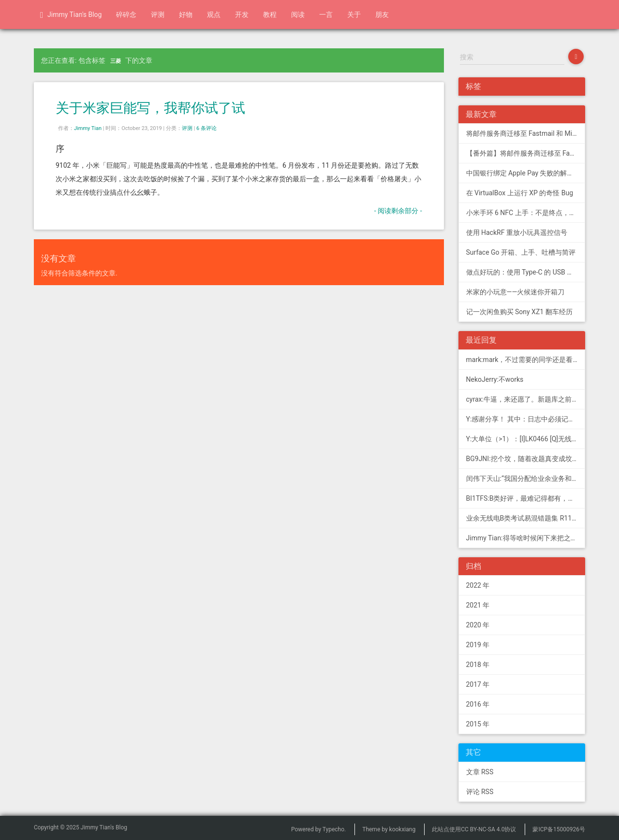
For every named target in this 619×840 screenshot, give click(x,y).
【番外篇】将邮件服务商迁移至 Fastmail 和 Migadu (526, 153)
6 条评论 (206, 128)
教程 (270, 14)
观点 (214, 14)
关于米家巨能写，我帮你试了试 (150, 108)
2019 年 (478, 645)
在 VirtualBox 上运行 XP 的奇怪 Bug (520, 193)
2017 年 (478, 684)
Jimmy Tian (88, 128)
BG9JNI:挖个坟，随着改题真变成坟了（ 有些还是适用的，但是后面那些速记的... (526, 459)
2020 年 (478, 625)
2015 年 (478, 724)
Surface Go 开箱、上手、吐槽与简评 (521, 252)
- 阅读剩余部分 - (398, 211)
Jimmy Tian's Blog (71, 15)
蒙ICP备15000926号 (559, 829)
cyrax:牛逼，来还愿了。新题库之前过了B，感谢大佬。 (526, 399)
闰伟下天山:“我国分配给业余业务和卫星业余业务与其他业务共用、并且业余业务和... (526, 478)
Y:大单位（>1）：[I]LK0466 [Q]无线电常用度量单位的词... (526, 439)
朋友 (382, 14)
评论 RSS (480, 792)
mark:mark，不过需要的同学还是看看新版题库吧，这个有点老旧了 (526, 360)
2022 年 (478, 585)
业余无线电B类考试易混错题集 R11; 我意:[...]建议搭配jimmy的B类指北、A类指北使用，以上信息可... (526, 518)
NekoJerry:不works (495, 379)
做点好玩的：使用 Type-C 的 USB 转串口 (526, 272)
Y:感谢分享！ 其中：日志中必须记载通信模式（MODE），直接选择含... (526, 419)
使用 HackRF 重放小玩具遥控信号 (517, 232)
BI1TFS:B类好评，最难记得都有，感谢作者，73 (526, 498)
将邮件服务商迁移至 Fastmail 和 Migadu (526, 133)
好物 (186, 14)
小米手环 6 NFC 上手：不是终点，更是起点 (526, 213)
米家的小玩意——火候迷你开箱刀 (516, 292)
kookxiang (403, 829)
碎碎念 (126, 14)
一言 (326, 14)
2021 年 (478, 605)
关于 (354, 14)
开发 (242, 14)
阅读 (298, 14)
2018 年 (478, 665)
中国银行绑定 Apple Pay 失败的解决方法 (526, 173)
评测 (158, 14)
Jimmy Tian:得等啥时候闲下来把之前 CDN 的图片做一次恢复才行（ (526, 538)
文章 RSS (480, 772)
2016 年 (478, 704)
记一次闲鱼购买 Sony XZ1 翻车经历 (519, 312)
